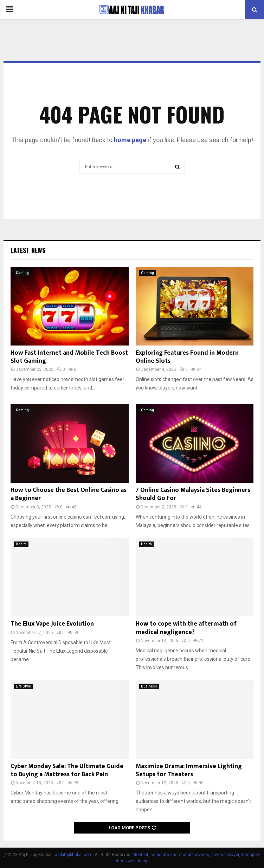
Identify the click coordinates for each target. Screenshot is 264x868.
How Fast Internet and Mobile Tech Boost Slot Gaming (69, 357)
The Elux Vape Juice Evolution (53, 624)
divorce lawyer (225, 855)
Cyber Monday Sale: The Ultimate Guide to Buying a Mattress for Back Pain (67, 770)
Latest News (28, 250)
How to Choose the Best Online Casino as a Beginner (69, 494)
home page (130, 140)
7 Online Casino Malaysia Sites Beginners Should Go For (193, 494)
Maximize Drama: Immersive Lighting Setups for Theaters (189, 770)
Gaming (22, 273)
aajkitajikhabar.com (74, 855)
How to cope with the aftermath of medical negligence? (186, 628)
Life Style (23, 686)
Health (21, 544)
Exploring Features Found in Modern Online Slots (187, 357)
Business (149, 686)
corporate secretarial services (180, 855)
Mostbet (140, 855)
